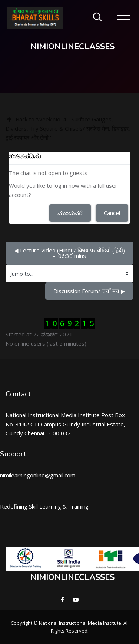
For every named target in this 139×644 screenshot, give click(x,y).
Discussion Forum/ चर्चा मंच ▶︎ (89, 291)
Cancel (112, 213)
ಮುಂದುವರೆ (70, 213)
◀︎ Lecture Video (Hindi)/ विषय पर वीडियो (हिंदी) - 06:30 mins (70, 253)
